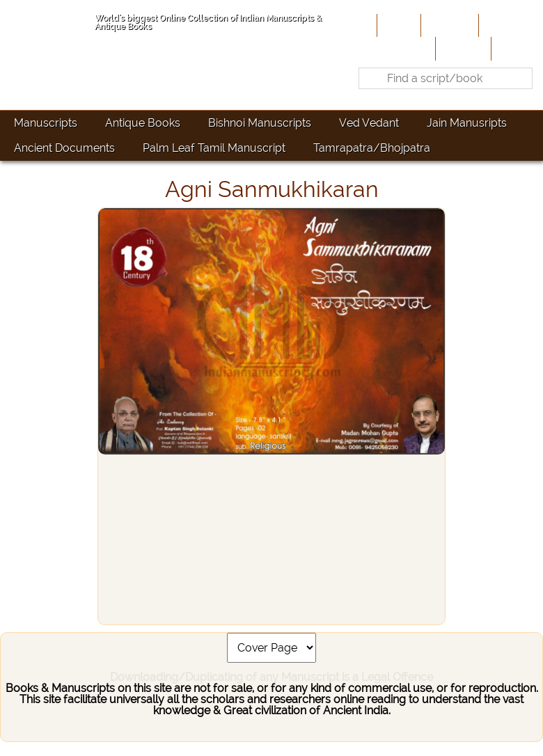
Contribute (509, 25)
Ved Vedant (369, 123)
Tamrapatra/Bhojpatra (372, 148)
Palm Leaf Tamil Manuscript (214, 148)
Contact (516, 48)
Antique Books (143, 123)
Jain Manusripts (467, 123)
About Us (448, 25)
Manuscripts (46, 123)
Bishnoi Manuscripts (260, 123)
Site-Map (462, 48)
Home (398, 25)
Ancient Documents (64, 148)
